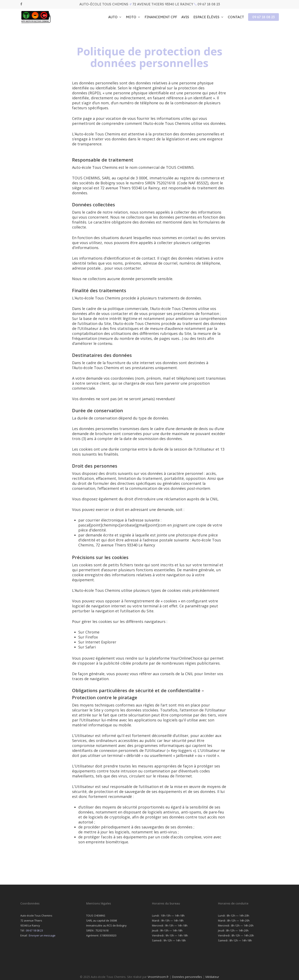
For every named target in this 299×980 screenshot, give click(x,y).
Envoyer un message (42, 935)
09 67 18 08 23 (34, 930)
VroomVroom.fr (158, 977)
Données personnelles (187, 977)
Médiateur (212, 977)
